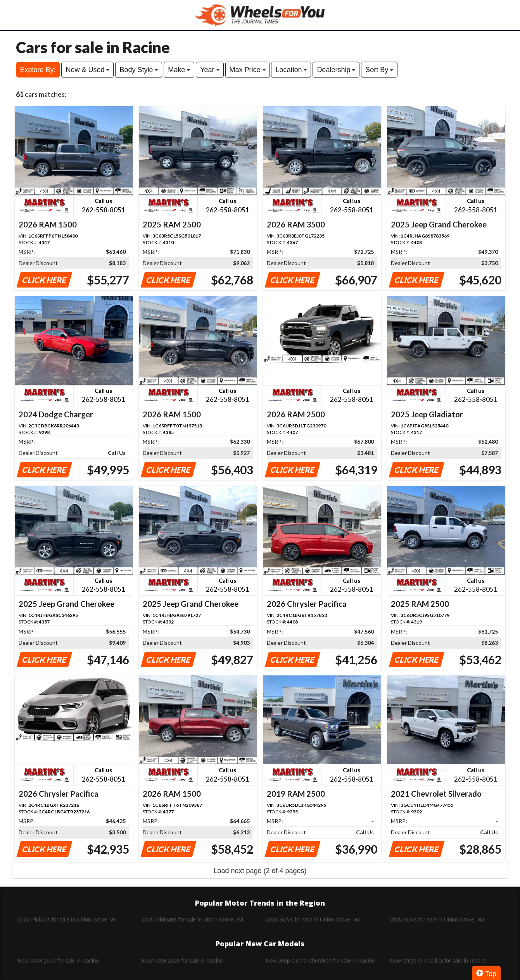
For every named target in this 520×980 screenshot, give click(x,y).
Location (291, 70)
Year (210, 70)
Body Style (139, 70)
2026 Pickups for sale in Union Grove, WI (67, 920)
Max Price (248, 70)
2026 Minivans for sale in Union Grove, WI (193, 920)
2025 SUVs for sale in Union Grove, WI (437, 920)
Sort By (379, 70)
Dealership (336, 70)
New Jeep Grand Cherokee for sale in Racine (321, 961)
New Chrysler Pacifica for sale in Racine (438, 961)
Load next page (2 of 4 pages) (260, 871)
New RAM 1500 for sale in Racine (59, 961)
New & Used (87, 70)
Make (179, 70)
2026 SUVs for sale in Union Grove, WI (313, 920)
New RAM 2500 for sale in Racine (183, 961)
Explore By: (38, 70)
